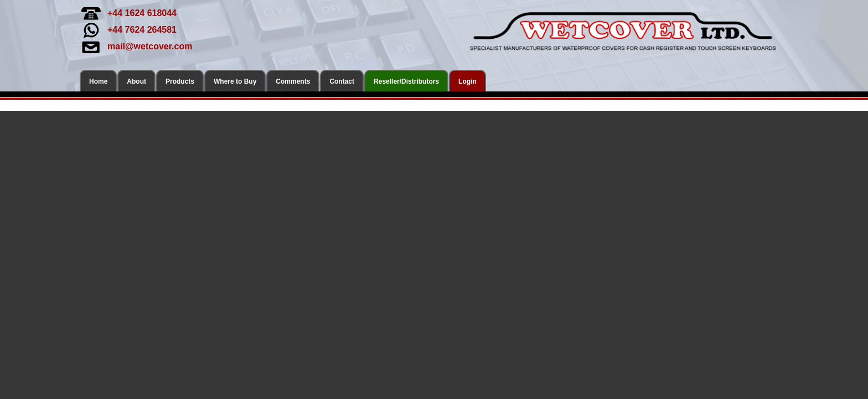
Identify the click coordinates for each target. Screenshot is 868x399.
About (136, 81)
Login (467, 81)
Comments (293, 81)
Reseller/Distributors (406, 81)
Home (98, 81)
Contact (342, 81)
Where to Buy (235, 81)
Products (180, 81)
